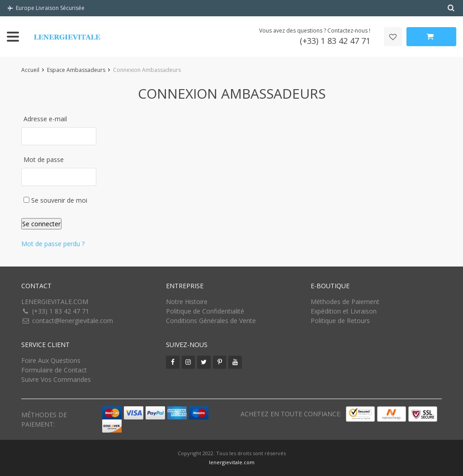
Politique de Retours (340, 321)
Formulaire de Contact (54, 370)
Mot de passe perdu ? (53, 244)
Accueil (30, 70)
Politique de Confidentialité (205, 311)
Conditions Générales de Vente (211, 321)
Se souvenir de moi (55, 200)
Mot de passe (44, 159)
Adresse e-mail (45, 119)
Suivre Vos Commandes (56, 379)
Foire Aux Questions (51, 360)
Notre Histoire (187, 302)
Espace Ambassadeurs (76, 70)
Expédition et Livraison (344, 311)
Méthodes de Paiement (345, 302)
